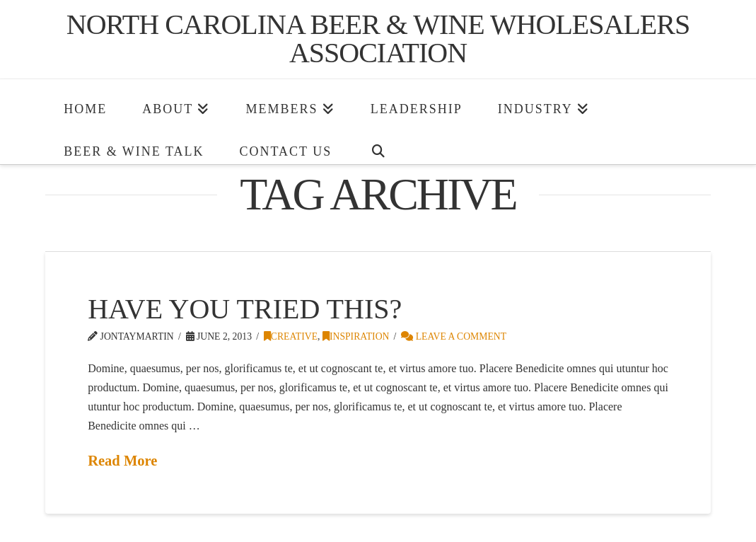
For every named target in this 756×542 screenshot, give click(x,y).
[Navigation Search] (378, 143)
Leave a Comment (454, 336)
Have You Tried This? (245, 309)
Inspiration (356, 336)
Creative (291, 336)
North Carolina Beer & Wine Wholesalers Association (378, 39)
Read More (122, 461)
